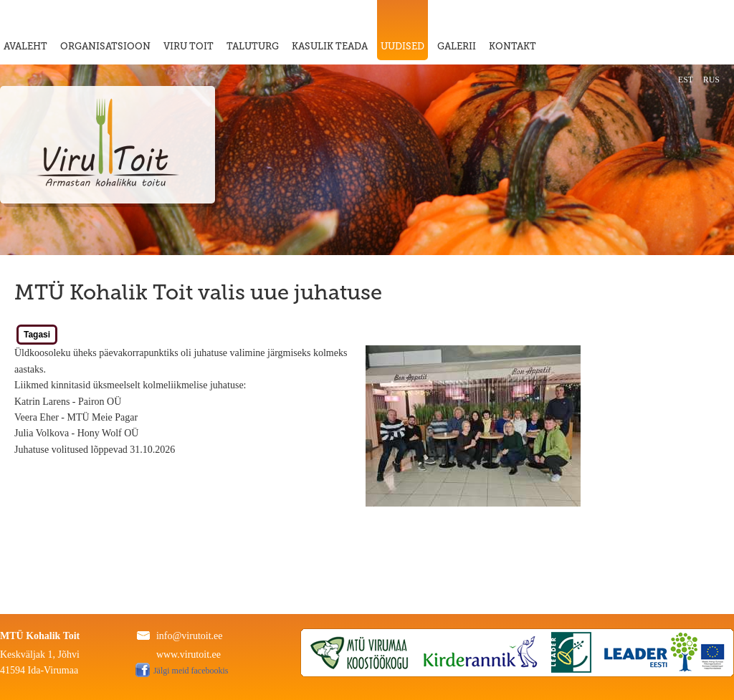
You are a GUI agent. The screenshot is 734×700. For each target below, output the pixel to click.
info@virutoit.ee (190, 636)
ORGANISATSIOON (105, 46)
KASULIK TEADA (330, 46)
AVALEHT (25, 46)
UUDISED (402, 46)
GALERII (457, 46)
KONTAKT (513, 46)
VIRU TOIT (189, 46)
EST (686, 80)
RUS (711, 80)
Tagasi (37, 335)
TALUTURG (253, 46)
